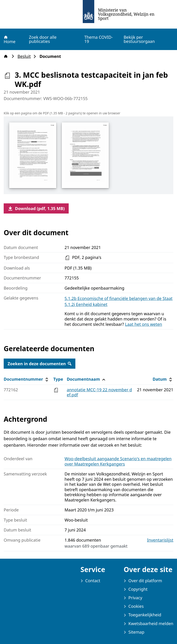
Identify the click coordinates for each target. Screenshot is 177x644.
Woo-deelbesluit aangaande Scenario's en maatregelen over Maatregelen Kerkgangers (118, 461)
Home (9, 39)
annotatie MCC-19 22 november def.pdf (99, 392)
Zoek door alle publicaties (43, 39)
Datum (163, 379)
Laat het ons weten (144, 324)
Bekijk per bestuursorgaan (139, 39)
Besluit (25, 56)
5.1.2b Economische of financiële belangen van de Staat (119, 298)
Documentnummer (27, 379)
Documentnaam (87, 379)
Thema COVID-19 (99, 39)
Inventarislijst (160, 540)
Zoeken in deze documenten (40, 364)
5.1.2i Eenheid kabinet (86, 304)
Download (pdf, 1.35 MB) (36, 208)
